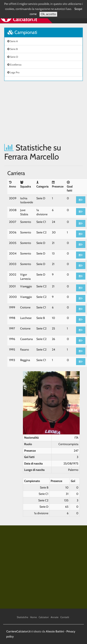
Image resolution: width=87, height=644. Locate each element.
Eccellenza (14, 65)
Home (33, 617)
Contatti (65, 617)
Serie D (13, 57)
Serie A (13, 41)
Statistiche (22, 617)
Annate (55, 617)
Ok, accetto (48, 14)
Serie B (13, 49)
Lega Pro (13, 72)
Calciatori (44, 617)
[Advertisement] (39, 112)
